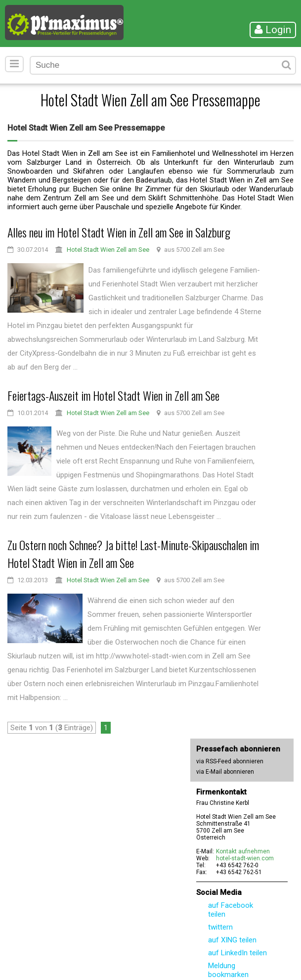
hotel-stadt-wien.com (245, 858)
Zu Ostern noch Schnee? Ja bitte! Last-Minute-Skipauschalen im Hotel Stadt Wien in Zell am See (133, 554)
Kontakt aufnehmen (243, 851)
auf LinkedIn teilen (237, 953)
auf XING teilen (232, 940)
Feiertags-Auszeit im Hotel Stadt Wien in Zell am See (113, 395)
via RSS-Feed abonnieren (230, 761)
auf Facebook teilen (231, 910)
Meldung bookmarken (228, 970)
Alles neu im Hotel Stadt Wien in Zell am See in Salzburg (119, 232)
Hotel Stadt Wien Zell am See (108, 250)
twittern (220, 927)
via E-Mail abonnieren (225, 772)
